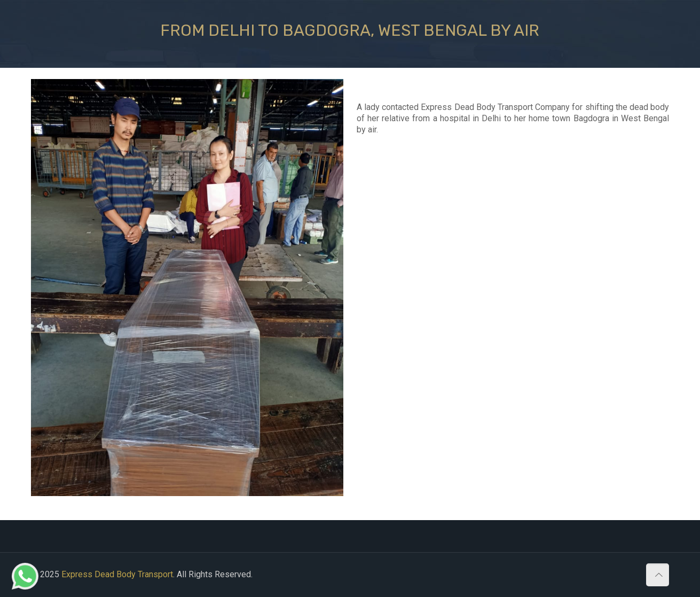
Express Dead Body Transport (117, 574)
